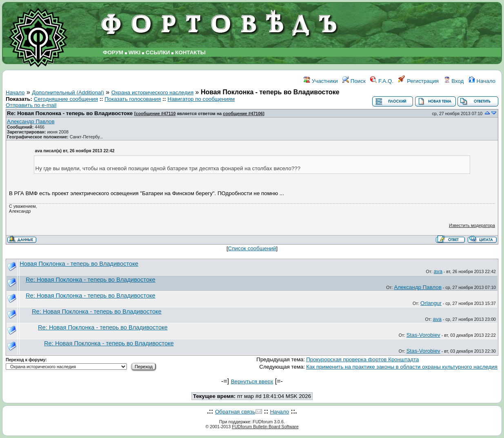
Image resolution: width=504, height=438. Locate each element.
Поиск (354, 81)
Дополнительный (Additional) (68, 92)
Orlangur (431, 303)
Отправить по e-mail (31, 105)
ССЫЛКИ (158, 52)
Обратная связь (235, 412)
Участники (321, 81)
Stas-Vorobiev (423, 335)
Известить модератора (472, 225)
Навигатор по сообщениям (201, 99)
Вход (454, 81)
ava (438, 271)
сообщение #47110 (156, 113)
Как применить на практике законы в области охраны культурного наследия (402, 367)
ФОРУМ (113, 52)
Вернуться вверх (252, 381)
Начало (482, 81)
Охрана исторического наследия (152, 92)
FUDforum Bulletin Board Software (265, 427)
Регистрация (418, 81)
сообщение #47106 (243, 113)
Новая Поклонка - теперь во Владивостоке (79, 264)
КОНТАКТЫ (190, 52)
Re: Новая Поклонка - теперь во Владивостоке (70, 113)
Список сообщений (252, 248)
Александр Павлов (31, 121)
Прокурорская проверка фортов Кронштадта (362, 359)
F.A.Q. (382, 81)
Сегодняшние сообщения (66, 99)
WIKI (135, 52)
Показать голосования (133, 99)
